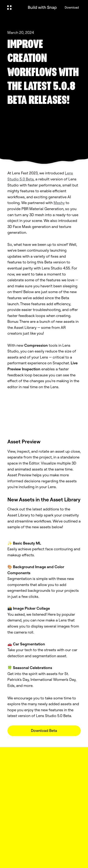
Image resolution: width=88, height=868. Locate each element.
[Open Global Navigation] (14, 7)
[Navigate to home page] (42, 7)
